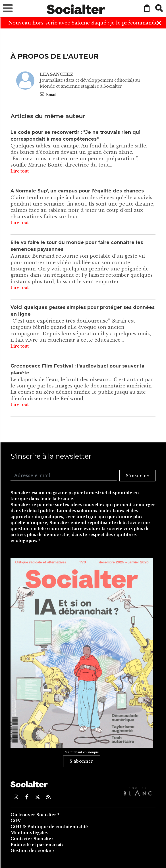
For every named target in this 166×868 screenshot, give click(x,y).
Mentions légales (29, 833)
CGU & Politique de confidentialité (49, 827)
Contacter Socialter (32, 839)
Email (48, 94)
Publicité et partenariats (37, 845)
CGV (16, 821)
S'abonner (82, 761)
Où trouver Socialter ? (35, 815)
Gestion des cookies (33, 851)
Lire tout (20, 171)
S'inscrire (137, 476)
